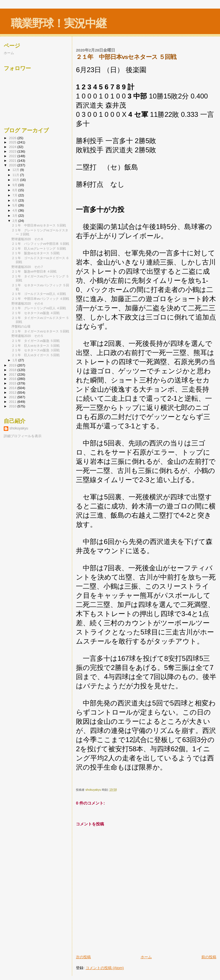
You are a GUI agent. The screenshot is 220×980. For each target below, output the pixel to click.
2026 (13, 138)
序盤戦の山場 (21, 326)
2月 (15, 221)
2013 (13, 392)
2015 (13, 383)
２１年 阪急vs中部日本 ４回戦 (34, 271)
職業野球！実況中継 (59, 23)
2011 (13, 402)
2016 (13, 379)
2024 (13, 147)
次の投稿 (83, 957)
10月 (16, 180)
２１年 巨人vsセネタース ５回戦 (36, 346)
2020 (13, 165)
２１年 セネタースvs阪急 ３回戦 (36, 350)
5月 (15, 205)
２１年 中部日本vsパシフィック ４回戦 (40, 299)
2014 (13, 388)
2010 (13, 406)
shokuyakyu (19, 428)
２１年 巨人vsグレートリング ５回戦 (39, 249)
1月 (15, 360)
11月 (16, 175)
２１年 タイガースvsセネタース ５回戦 (40, 331)
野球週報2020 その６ (27, 303)
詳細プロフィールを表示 (23, 436)
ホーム (146, 957)
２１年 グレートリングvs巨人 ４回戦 (39, 308)
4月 (15, 210)
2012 (13, 397)
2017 (13, 374)
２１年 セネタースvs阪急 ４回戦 (36, 313)
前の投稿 (209, 957)
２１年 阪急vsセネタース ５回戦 (36, 253)
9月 (15, 185)
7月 (15, 195)
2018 (13, 370)
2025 (13, 142)
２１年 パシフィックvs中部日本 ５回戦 (40, 244)
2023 (13, 151)
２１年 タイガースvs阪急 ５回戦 (36, 341)
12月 (16, 170)
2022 (13, 156)
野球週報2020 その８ (27, 239)
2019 (13, 365)
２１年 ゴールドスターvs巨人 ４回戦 (39, 294)
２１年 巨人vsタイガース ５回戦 (36, 355)
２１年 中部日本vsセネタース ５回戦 (39, 225)
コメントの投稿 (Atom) (105, 968)
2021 (13, 160)
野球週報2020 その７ (27, 267)
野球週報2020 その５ (27, 336)
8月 (15, 190)
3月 (15, 216)
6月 (15, 200)
